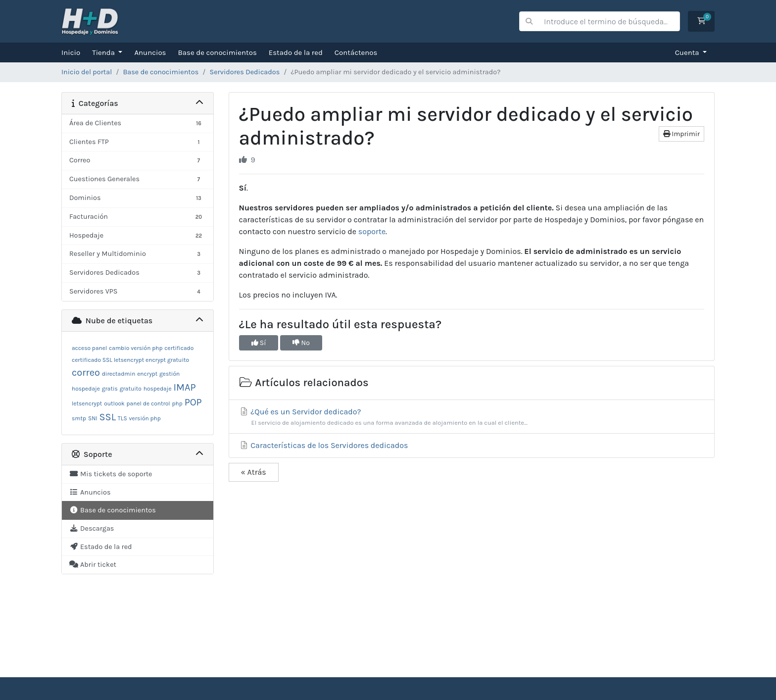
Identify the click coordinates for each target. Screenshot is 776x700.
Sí (259, 343)
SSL (108, 417)
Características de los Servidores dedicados (324, 445)
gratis (110, 389)
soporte (372, 231)
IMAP (184, 387)
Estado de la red (296, 52)
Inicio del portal (87, 72)
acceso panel (89, 348)
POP (193, 402)
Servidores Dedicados (244, 72)
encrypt (147, 374)
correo (86, 373)
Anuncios (150, 52)
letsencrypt (87, 403)
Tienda (104, 52)
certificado (179, 348)
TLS (122, 418)
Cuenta (688, 52)
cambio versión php (136, 348)
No (301, 343)
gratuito (131, 389)
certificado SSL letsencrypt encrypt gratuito (130, 360)
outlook (114, 403)
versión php (145, 418)
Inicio (71, 52)
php (177, 403)
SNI (93, 418)
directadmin (119, 374)
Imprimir (681, 134)
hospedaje (158, 389)
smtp (79, 418)
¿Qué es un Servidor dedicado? (472, 417)
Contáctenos (356, 52)
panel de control (148, 403)
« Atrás (254, 472)
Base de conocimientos (218, 52)
